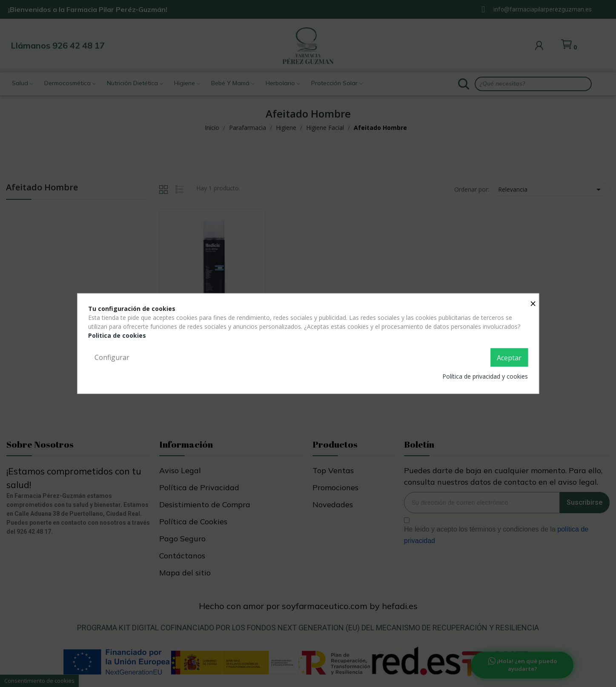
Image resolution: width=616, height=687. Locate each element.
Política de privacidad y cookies (485, 376)
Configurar (112, 357)
